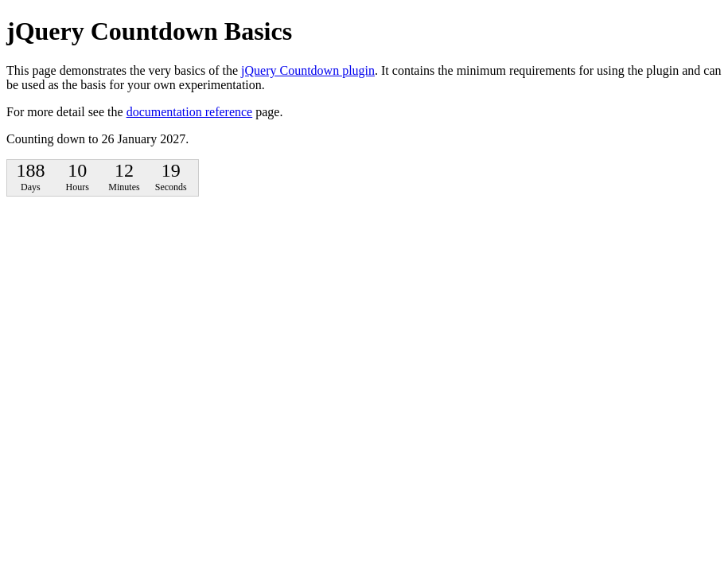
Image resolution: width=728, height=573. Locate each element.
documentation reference (190, 112)
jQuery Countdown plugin (308, 70)
